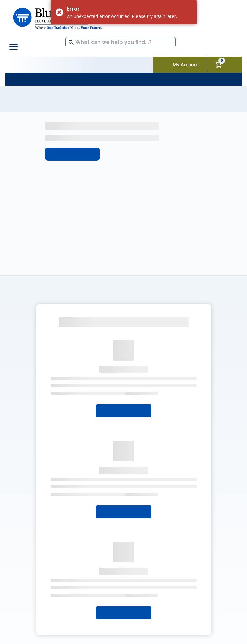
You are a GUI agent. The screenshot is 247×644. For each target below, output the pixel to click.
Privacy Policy (94, 587)
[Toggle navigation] (14, 47)
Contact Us (171, 578)
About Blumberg (63, 577)
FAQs (199, 578)
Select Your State (124, 325)
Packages (139, 578)
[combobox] (120, 42)
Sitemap (168, 587)
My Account (186, 64)
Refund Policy (134, 587)
